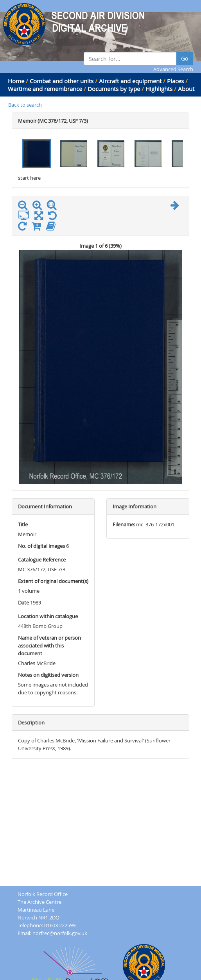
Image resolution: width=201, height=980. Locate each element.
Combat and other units (62, 81)
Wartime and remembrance (45, 89)
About (186, 89)
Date (23, 603)
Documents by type (114, 89)
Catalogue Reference (42, 560)
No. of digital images (41, 546)
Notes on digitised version (48, 675)
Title (23, 524)
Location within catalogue (48, 616)
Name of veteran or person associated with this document (49, 646)
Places (175, 81)
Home (16, 81)
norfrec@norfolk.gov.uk (60, 933)
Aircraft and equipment (130, 81)
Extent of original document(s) (53, 581)
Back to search (25, 105)
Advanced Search (173, 69)
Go (185, 58)
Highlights (159, 89)
